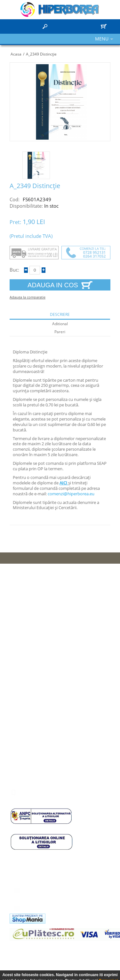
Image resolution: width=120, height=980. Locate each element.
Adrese (20, 732)
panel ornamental (53, 946)
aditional (60, 324)
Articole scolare (28, 648)
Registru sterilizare (31, 684)
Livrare (20, 621)
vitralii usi (87, 952)
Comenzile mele (29, 741)
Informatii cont (27, 723)
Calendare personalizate (37, 657)
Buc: (14, 270)
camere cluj (21, 946)
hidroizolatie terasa (92, 946)
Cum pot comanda (31, 612)
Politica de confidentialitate (39, 639)
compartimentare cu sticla (48, 952)
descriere (60, 315)
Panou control (27, 714)
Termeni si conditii (31, 630)
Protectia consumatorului (37, 603)
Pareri (60, 332)
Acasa (16, 54)
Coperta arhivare (29, 675)
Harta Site (23, 594)
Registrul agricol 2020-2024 (40, 666)
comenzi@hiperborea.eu (71, 494)
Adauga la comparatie (28, 297)
